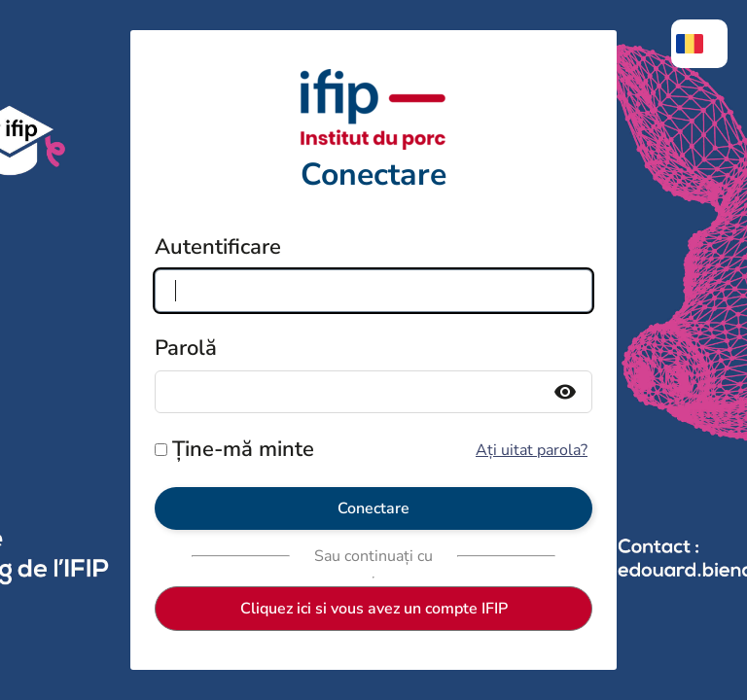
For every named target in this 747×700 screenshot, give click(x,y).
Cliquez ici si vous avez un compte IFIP (374, 609)
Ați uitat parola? (532, 450)
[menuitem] (699, 44)
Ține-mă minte (243, 449)
